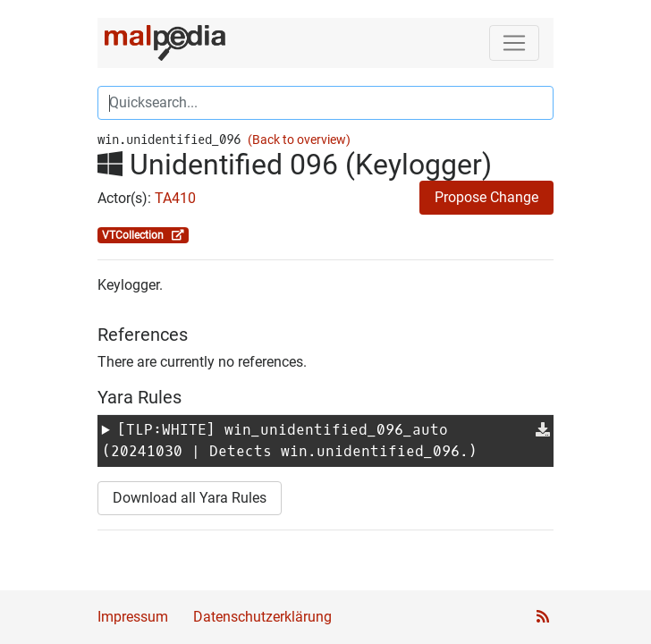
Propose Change (486, 197)
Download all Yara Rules (190, 498)
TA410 (175, 198)
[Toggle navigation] (514, 43)
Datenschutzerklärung (262, 617)
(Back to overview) (299, 140)
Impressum (133, 617)
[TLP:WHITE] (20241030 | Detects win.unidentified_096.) (290, 441)
